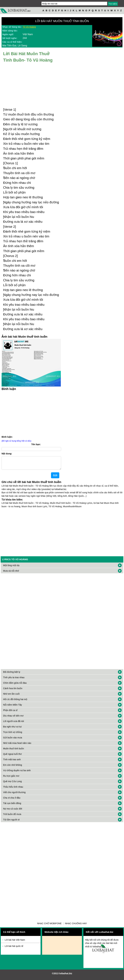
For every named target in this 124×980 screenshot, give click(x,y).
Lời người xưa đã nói (13, 724)
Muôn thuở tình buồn (13, 751)
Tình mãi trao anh (12, 762)
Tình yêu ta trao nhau (14, 680)
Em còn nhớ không (13, 767)
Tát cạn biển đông (12, 806)
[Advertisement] (62, 533)
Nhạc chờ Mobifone (49, 926)
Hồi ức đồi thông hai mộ (15, 702)
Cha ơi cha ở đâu (12, 800)
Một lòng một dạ (11, 568)
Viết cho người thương (14, 795)
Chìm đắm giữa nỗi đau (15, 685)
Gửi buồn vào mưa (13, 740)
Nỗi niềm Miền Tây (13, 707)
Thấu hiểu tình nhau (13, 789)
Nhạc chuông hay (76, 926)
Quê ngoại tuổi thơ (12, 756)
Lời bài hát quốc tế (14, 949)
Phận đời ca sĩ (10, 713)
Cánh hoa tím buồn (13, 691)
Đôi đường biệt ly (12, 674)
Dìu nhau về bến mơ (13, 718)
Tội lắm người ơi (11, 822)
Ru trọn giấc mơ (11, 778)
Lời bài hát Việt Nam (15, 942)
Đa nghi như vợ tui (12, 729)
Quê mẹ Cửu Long (12, 784)
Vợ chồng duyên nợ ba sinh (17, 773)
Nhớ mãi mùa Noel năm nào (17, 746)
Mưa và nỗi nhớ (11, 573)
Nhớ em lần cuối (11, 696)
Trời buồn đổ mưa (12, 817)
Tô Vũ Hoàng (29, 27)
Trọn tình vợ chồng (13, 735)
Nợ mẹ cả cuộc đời (13, 811)
